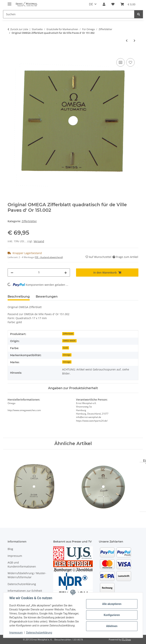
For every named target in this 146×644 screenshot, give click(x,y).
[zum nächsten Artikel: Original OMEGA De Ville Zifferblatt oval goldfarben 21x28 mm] (134, 41)
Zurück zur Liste (19, 29)
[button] (104, 4)
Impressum (16, 633)
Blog (10, 549)
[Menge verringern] (12, 272)
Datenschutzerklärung (39, 633)
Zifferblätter (29, 221)
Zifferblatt (68, 334)
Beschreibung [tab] (19, 297)
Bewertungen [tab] (47, 297)
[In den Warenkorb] (11, 53)
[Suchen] (69, 14)
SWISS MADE (69, 341)
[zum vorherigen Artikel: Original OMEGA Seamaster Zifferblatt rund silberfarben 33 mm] (127, 41)
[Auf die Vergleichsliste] (121, 62)
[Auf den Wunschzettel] (130, 62)
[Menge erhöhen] (66, 272)
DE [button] (91, 4)
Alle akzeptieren (112, 604)
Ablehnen (112, 626)
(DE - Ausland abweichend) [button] (49, 257)
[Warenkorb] (128, 4)
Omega (67, 355)
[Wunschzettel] (113, 4)
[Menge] (39, 272)
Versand (39, 241)
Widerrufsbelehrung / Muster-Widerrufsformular (27, 575)
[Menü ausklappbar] (10, 2)
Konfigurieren (112, 615)
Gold (65, 348)
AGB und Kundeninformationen (22, 564)
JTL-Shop (126, 640)
